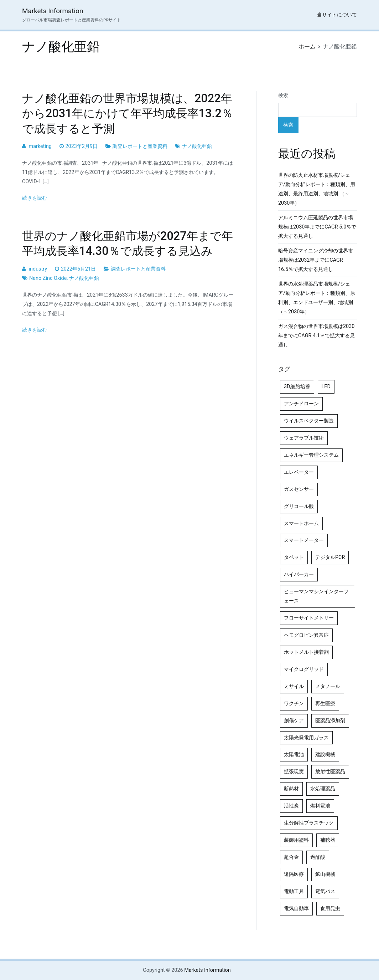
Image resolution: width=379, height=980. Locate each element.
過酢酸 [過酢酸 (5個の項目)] (318, 857)
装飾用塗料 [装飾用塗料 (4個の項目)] (296, 840)
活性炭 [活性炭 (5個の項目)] (291, 806)
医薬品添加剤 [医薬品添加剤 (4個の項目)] (330, 721)
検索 (283, 95)
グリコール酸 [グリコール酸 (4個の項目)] (299, 506)
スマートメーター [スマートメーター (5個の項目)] (304, 540)
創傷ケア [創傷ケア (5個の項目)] (294, 721)
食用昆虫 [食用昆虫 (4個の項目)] (330, 909)
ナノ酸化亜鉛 (197, 146)
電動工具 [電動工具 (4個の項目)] (294, 891)
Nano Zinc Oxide (48, 278)
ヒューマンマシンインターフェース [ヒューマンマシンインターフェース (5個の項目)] (316, 596)
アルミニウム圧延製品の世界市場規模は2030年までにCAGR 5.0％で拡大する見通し (317, 227)
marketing (40, 146)
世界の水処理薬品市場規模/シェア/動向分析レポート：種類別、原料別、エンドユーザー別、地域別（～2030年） (317, 298)
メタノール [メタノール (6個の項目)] (328, 686)
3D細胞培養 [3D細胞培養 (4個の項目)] (297, 387)
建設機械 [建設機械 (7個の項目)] (325, 755)
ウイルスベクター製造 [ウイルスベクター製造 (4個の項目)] (309, 421)
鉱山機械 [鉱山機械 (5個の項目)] (325, 874)
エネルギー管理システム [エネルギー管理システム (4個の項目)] (311, 455)
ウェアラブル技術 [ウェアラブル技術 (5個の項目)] (304, 438)
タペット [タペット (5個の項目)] (294, 557)
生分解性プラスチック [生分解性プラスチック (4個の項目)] (309, 823)
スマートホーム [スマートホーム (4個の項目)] (301, 524)
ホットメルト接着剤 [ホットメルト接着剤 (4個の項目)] (306, 652)
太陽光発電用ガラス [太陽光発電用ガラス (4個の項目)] (306, 738)
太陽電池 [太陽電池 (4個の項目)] (294, 755)
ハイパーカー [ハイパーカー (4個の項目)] (299, 574)
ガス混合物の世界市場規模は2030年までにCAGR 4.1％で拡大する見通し (316, 336)
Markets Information (53, 11)
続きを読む (35, 198)
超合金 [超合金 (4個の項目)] (291, 857)
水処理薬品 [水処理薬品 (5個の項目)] (323, 789)
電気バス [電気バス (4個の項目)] (325, 891)
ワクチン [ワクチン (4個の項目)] (294, 704)
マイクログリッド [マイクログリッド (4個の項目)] (304, 669)
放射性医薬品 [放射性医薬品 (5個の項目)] (330, 772)
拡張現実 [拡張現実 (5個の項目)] (294, 772)
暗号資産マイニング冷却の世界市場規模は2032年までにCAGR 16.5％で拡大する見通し (316, 260)
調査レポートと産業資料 (140, 146)
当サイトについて (337, 15)
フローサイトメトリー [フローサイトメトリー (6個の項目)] (309, 618)
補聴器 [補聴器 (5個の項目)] (328, 840)
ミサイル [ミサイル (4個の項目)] (294, 686)
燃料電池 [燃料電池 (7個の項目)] (320, 806)
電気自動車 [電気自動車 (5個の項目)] (296, 909)
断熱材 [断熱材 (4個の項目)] (291, 789)
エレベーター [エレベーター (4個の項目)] (299, 472)
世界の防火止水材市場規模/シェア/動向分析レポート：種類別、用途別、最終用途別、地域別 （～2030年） (317, 189)
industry (38, 269)
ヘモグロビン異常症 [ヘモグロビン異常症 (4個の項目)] (306, 635)
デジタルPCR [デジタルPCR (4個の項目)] (330, 557)
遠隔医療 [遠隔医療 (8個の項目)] (294, 874)
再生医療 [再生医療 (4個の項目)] (325, 704)
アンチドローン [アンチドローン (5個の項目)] (301, 404)
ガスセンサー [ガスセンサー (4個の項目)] (299, 489)
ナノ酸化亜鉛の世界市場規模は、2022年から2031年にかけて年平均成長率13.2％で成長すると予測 (128, 113)
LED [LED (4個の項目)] (326, 387)
